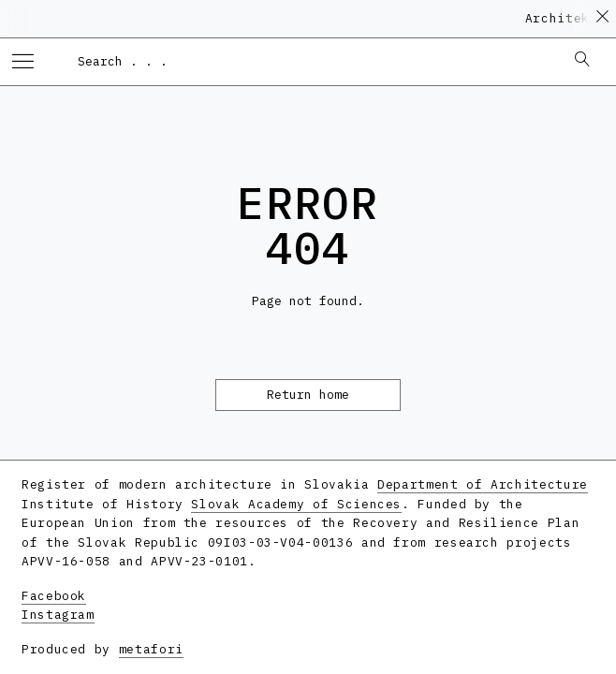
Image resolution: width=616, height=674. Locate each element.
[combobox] (312, 61)
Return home (308, 395)
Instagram (58, 615)
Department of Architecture (483, 484)
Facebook (54, 596)
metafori (151, 649)
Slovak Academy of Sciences (296, 504)
